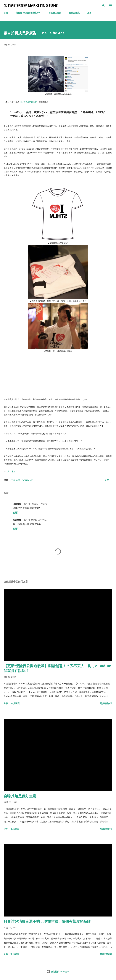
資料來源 (11, 471)
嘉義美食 (17, 520)
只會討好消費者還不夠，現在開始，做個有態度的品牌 (47, 921)
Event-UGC (27, 480)
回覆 (15, 513)
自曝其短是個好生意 (20, 796)
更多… (90, 13)
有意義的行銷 (55, 13)
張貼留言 (15, 829)
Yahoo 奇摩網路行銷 (28, 102)
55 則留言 (15, 703)
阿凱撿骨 (17, 504)
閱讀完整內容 (106, 703)
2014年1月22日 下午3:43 (35, 504)
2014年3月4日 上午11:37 (35, 520)
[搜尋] (103, 5)
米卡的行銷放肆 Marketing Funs (31, 5)
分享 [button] (107, 480)
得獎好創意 (74, 13)
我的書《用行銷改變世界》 (28, 13)
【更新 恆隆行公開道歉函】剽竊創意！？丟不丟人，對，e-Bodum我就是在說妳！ (57, 668)
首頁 (6, 13)
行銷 (13, 480)
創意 (18, 480)
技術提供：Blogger (58, 971)
